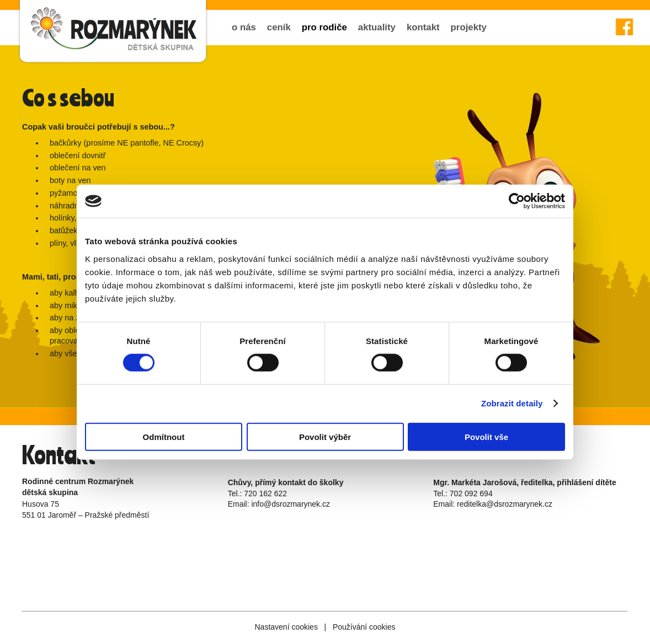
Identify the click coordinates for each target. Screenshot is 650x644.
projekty (469, 27)
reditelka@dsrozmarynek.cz (505, 504)
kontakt (423, 27)
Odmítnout (164, 436)
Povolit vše (486, 436)
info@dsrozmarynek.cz (291, 504)
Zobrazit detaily (512, 403)
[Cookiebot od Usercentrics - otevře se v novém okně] (517, 201)
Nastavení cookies (286, 627)
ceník (279, 27)
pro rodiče (324, 27)
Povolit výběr (325, 436)
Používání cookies (364, 627)
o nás (244, 27)
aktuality (377, 27)
